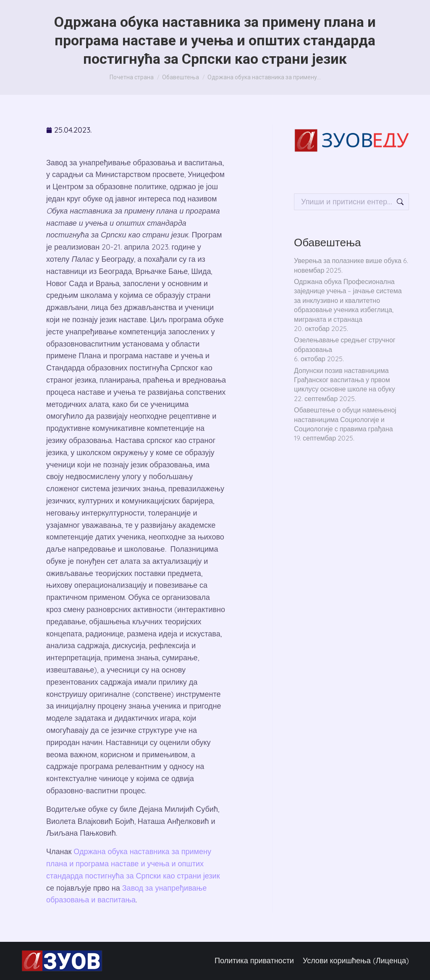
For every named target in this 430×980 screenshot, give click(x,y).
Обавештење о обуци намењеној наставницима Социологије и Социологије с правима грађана (345, 419)
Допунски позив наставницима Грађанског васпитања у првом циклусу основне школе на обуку (345, 380)
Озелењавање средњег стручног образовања (345, 344)
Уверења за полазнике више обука (348, 261)
